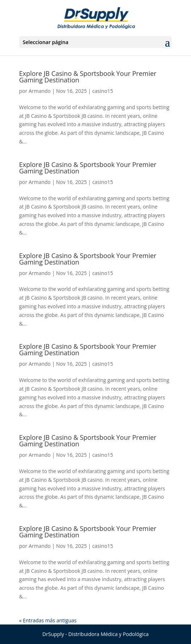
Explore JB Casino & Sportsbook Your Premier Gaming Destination (88, 77)
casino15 (103, 91)
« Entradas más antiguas (48, 620)
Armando (40, 91)
